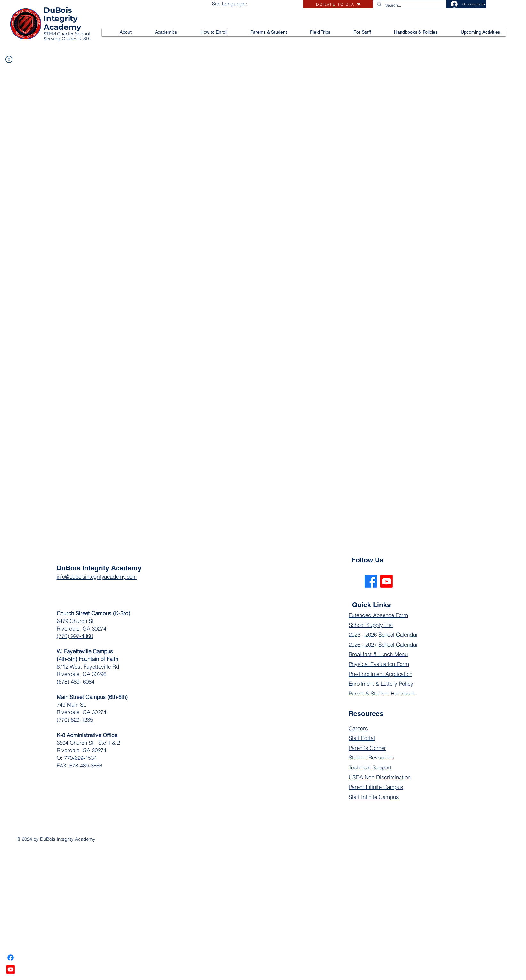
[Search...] (409, 6)
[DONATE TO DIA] (338, 4)
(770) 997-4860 (75, 636)
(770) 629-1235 (75, 720)
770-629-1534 (80, 758)
